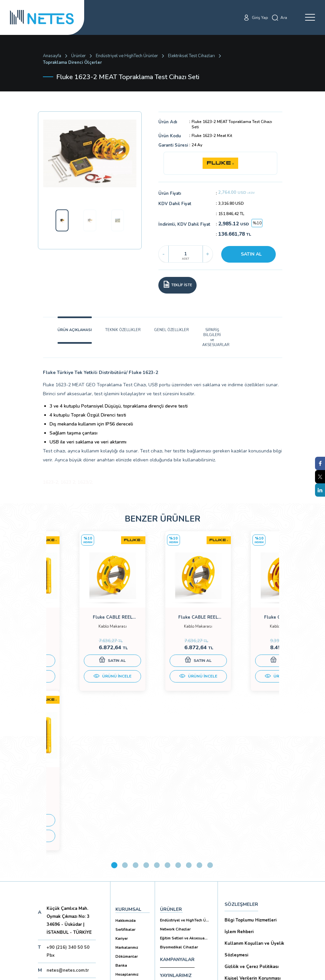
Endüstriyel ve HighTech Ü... (184, 778)
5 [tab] (157, 723)
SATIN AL (251, 254)
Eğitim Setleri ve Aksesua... (184, 796)
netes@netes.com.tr (68, 828)
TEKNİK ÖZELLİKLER (123, 330)
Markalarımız (127, 805)
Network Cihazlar (175, 787)
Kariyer (122, 796)
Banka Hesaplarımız (127, 827)
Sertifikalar (125, 787)
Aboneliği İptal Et (58, 903)
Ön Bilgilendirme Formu (249, 859)
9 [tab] (199, 723)
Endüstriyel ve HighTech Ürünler (127, 56)
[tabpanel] (85, 619)
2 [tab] (125, 723)
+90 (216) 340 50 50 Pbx (68, 809)
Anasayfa (52, 56)
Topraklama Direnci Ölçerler (72, 62)
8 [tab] (189, 723)
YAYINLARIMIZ (176, 833)
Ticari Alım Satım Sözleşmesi (255, 894)
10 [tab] (210, 723)
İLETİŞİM (170, 849)
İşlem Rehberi (239, 789)
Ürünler (79, 56)
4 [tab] (146, 723)
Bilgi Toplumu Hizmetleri (250, 778)
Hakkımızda (126, 778)
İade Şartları (237, 906)
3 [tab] (136, 723)
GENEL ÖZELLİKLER (171, 330)
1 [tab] (114, 723)
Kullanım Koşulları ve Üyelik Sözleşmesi (254, 807)
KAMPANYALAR (177, 817)
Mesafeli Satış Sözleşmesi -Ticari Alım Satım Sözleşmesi (255, 876)
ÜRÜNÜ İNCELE (85, 683)
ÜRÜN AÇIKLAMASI (75, 330)
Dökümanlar (127, 814)
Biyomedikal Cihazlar (179, 805)
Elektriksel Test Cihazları (191, 56)
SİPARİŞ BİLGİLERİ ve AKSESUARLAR (212, 337)
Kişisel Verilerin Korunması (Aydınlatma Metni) (252, 842)
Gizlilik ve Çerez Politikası (251, 824)
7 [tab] (178, 723)
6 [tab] (167, 723)
